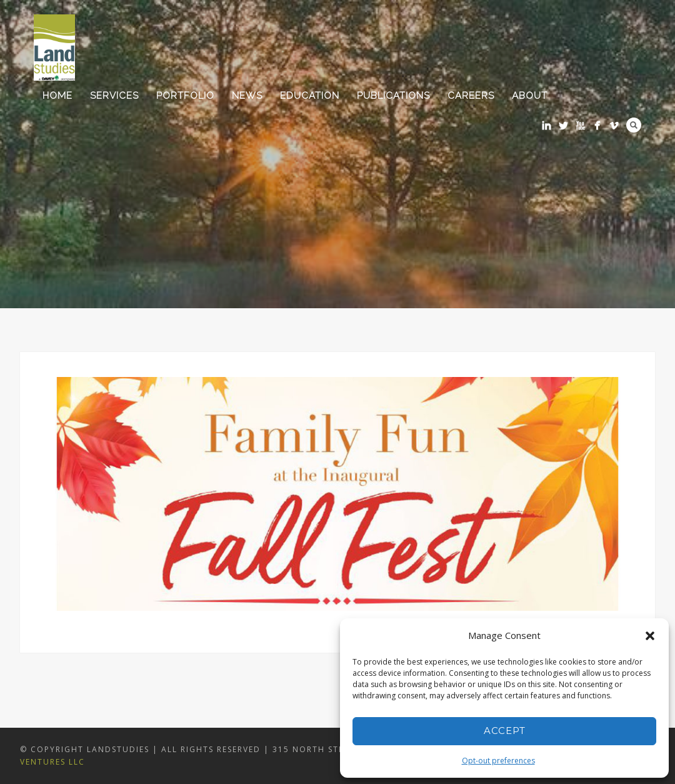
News (247, 96)
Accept (505, 731)
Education (310, 96)
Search (634, 125)
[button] (650, 636)
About (530, 96)
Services (114, 96)
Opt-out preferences (498, 761)
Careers (471, 96)
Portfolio (185, 96)
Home (57, 96)
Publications (393, 96)
